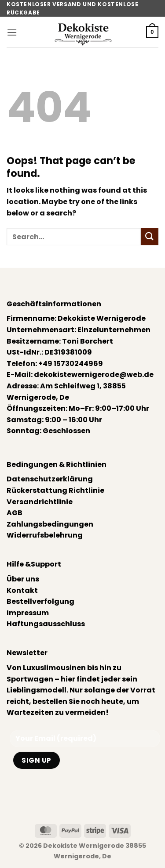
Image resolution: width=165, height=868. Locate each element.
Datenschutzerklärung (50, 479)
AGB (15, 513)
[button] (12, 32)
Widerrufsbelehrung (45, 535)
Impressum (28, 613)
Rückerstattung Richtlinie (55, 490)
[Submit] (150, 236)
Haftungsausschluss (46, 624)
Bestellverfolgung (40, 601)
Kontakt (22, 590)
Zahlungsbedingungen (50, 524)
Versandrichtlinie (40, 502)
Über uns (23, 579)
